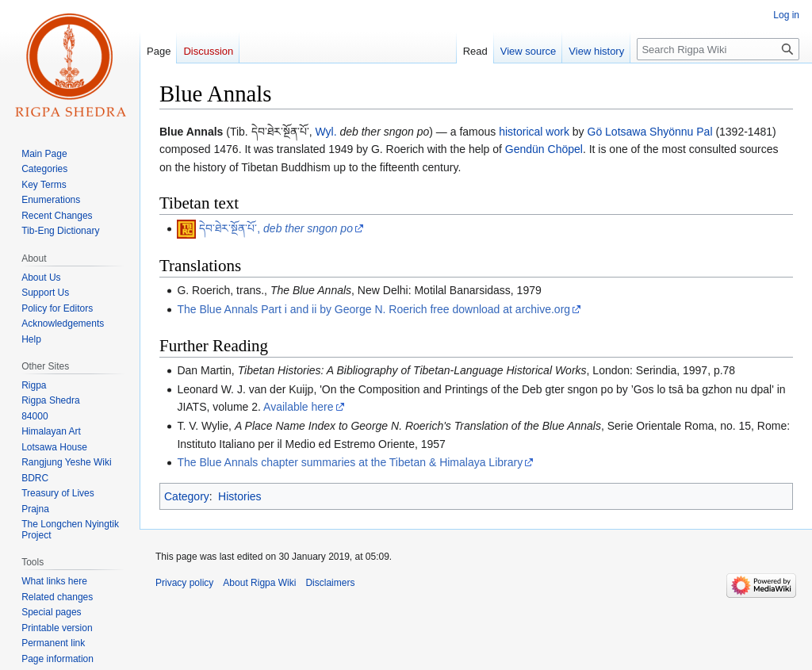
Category (187, 496)
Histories (239, 496)
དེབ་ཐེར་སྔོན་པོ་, (276, 228)
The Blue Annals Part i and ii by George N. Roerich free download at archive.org (373, 309)
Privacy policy (184, 583)
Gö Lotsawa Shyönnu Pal (650, 132)
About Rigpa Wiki (259, 583)
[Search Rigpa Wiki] (718, 49)
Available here (298, 407)
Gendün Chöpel (544, 149)
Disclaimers (330, 583)
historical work (534, 132)
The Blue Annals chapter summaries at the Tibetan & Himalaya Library (350, 462)
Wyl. (326, 132)
